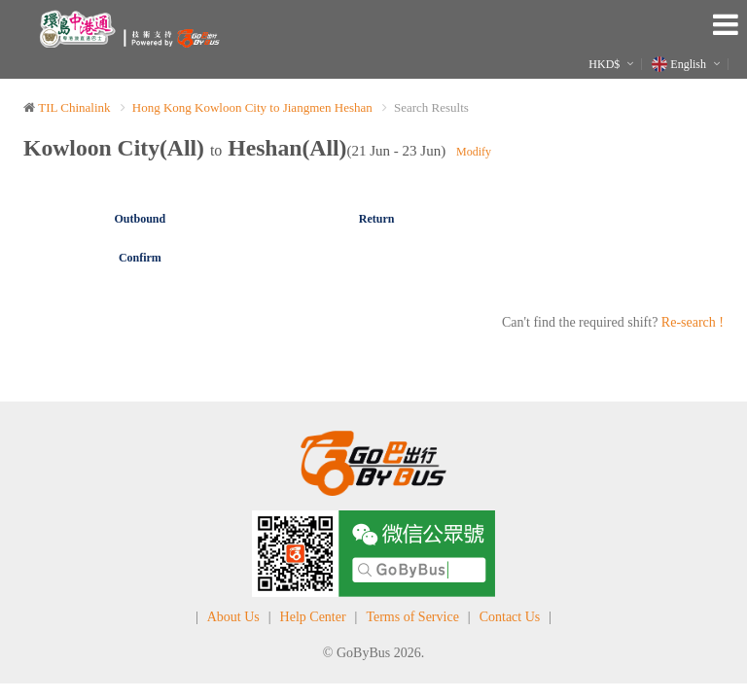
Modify (474, 152)
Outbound (141, 219)
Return (377, 219)
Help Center (313, 617)
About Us (233, 617)
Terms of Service (412, 617)
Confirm (140, 258)
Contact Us (510, 617)
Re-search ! (693, 322)
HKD (604, 64)
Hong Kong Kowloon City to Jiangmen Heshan (252, 107)
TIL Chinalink (74, 107)
